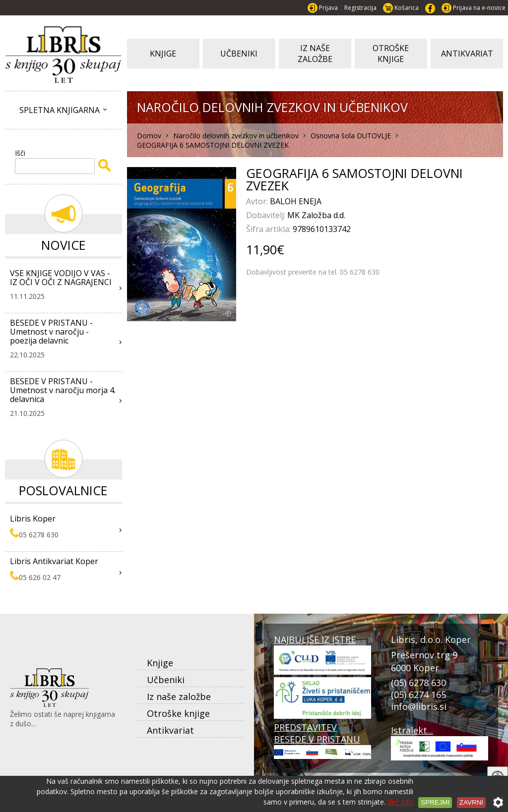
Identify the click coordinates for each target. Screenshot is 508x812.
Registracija (360, 8)
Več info (400, 802)
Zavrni (471, 802)
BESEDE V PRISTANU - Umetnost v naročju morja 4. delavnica (63, 390)
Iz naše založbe (179, 696)
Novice (63, 245)
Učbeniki (166, 680)
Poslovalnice (63, 490)
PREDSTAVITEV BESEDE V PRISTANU (322, 740)
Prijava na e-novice (479, 8)
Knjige (160, 663)
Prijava (328, 8)
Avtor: (258, 201)
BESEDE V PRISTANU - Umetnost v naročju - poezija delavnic (51, 332)
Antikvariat (170, 730)
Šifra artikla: (269, 229)
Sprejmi (435, 802)
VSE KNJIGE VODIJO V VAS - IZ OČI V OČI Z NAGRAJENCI (61, 278)
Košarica (407, 8)
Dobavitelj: (267, 215)
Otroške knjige (178, 713)
